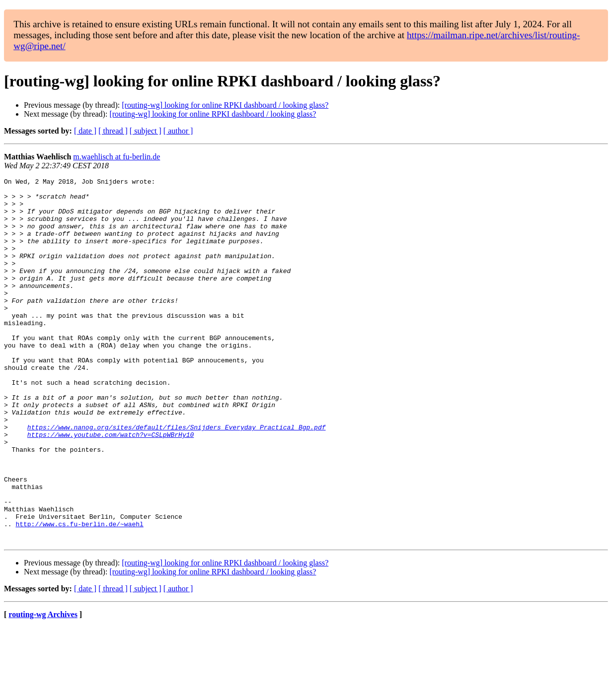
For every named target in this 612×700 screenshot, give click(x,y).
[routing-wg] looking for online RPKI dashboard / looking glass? (225, 105)
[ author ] (178, 131)
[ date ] (85, 131)
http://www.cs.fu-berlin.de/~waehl (79, 594)
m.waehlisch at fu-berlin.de (116, 157)
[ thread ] (113, 131)
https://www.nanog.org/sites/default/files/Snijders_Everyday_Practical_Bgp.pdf (177, 478)
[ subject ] (146, 131)
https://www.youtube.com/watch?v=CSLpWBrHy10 (111, 487)
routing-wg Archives (43, 687)
